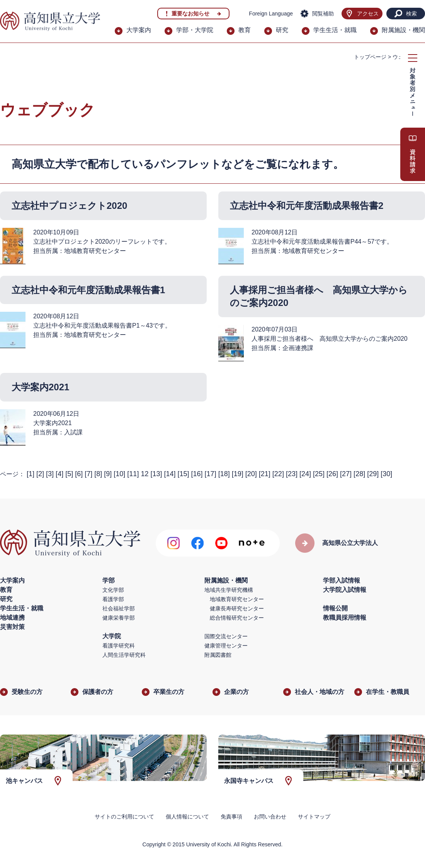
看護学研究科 (119, 646)
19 (238, 474)
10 (119, 474)
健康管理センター (226, 646)
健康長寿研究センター (237, 608)
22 (278, 474)
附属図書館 (218, 655)
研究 (282, 30)
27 (346, 474)
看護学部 (113, 599)
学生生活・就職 (335, 30)
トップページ (370, 57)
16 (197, 474)
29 (373, 474)
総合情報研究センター (237, 618)
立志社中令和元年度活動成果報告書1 (88, 290)
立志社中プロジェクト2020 (69, 206)
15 (184, 474)
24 (305, 474)
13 (156, 474)
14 (170, 474)
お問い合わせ (270, 817)
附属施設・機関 (403, 30)
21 (265, 474)
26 (332, 474)
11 (133, 474)
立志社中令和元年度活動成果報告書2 (307, 206)
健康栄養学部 (119, 618)
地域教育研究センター (237, 599)
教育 (245, 30)
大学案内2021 (40, 387)
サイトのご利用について (124, 817)
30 (386, 474)
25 (319, 474)
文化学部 (113, 590)
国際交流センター (226, 636)
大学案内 (139, 30)
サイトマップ (314, 817)
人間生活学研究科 (124, 655)
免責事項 (231, 817)
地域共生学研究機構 (229, 590)
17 (211, 474)
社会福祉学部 (119, 608)
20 (251, 474)
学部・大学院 (195, 30)
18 (224, 474)
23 (292, 474)
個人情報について (187, 817)
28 (359, 474)
